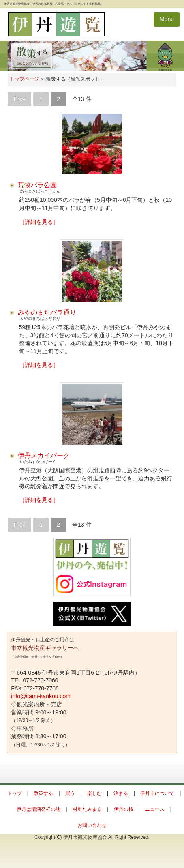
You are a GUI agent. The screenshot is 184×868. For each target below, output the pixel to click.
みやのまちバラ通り (47, 312)
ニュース (155, 809)
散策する (43, 793)
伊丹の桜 (124, 809)
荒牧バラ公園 (37, 185)
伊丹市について (157, 793)
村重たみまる (87, 809)
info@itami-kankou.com (41, 696)
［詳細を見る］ (39, 222)
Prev (20, 99)
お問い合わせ (92, 825)
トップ (15, 793)
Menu (167, 19)
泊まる (121, 793)
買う (70, 793)
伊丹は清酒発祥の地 (39, 809)
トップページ (24, 79)
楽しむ (94, 793)
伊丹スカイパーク (44, 455)
